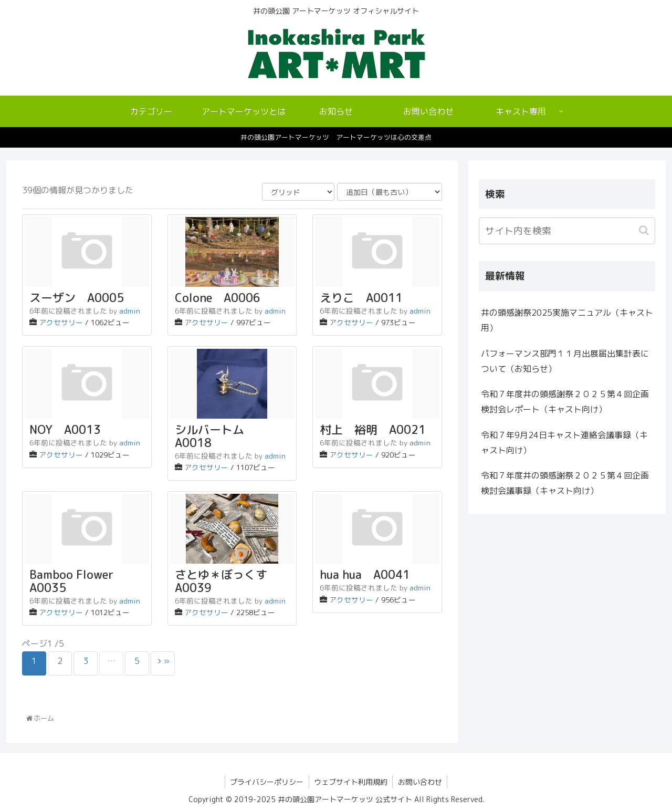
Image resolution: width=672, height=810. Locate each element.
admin (130, 311)
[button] (645, 230)
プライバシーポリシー (266, 782)
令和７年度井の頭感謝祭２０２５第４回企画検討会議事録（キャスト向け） (565, 483)
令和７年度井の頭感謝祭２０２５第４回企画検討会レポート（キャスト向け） (565, 402)
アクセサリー (61, 322)
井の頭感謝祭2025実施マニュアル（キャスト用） (567, 320)
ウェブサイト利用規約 (351, 782)
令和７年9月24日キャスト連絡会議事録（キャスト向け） (564, 443)
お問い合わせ (421, 782)
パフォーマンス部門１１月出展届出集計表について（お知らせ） (565, 361)
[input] (567, 231)
